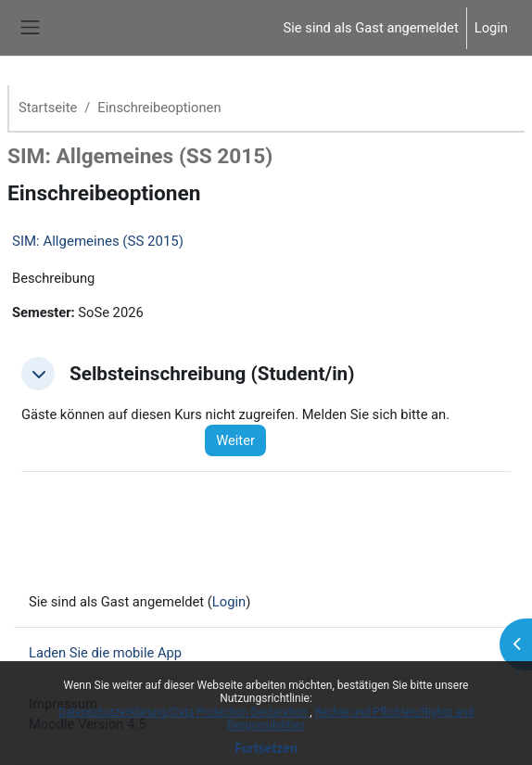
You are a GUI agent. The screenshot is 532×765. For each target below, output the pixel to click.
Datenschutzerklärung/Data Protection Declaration (184, 712)
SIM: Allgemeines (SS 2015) (98, 241)
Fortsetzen (266, 748)
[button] (38, 374)
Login (491, 28)
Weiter (235, 440)
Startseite (48, 108)
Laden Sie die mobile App (105, 653)
